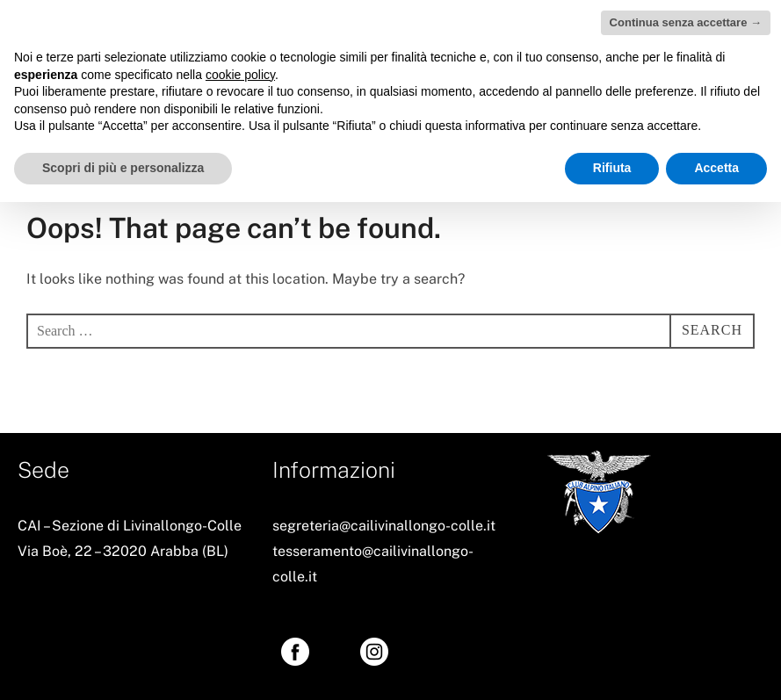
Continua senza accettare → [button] (686, 22)
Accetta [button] (716, 168)
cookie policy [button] (240, 75)
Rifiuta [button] (612, 168)
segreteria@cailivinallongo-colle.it (384, 526)
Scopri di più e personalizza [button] (123, 168)
